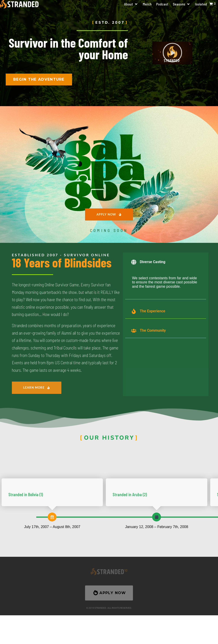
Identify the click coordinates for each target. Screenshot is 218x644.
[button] (131, 4)
